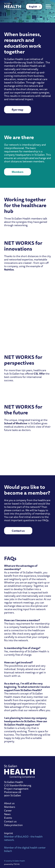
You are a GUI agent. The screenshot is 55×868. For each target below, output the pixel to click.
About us (9, 803)
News (7, 814)
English (33, 7)
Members (18, 172)
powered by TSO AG (12, 864)
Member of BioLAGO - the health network (23, 838)
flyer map (18, 110)
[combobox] (34, 7)
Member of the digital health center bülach (25, 849)
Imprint (9, 833)
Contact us (18, 531)
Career (8, 811)
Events (8, 818)
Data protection (13, 825)
